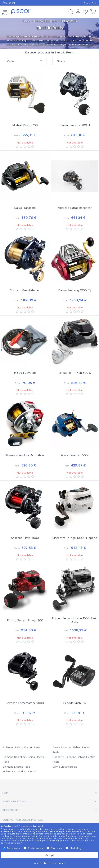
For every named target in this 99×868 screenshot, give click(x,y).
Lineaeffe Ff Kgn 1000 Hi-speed (75, 538)
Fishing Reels (69, 21)
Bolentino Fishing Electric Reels (22, 747)
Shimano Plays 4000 (25, 538)
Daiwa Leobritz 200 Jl (75, 125)
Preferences (35, 848)
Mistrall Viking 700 (25, 125)
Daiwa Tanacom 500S (75, 455)
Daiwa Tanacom (25, 208)
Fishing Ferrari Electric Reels (20, 771)
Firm (5, 793)
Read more (86, 44)
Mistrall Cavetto (25, 373)
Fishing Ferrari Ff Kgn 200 (25, 620)
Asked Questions (14, 801)
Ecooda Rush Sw (75, 703)
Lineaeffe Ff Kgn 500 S (75, 373)
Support (8, 3)
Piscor (26, 21)
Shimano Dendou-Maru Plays (25, 455)
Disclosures (11, 810)
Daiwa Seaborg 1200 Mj (75, 290)
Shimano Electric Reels (17, 767)
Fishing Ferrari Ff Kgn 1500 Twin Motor (75, 620)
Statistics (56, 848)
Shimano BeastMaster (25, 290)
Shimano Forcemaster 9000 (25, 703)
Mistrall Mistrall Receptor (75, 208)
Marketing (76, 848)
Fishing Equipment (45, 21)
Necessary (14, 848)
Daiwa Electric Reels (65, 767)
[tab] (49, 793)
